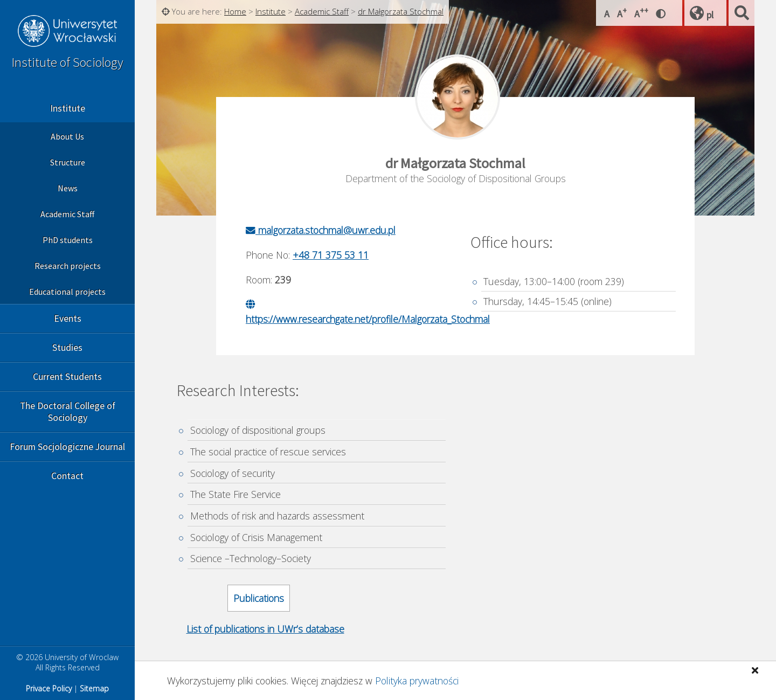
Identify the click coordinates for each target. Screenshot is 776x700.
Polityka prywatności (417, 681)
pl (710, 15)
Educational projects (67, 292)
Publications (259, 598)
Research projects (68, 266)
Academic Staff (67, 214)
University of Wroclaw (67, 32)
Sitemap (94, 688)
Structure (68, 162)
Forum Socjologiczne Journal (67, 447)
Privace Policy (49, 688)
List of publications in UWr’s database (265, 629)
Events (68, 318)
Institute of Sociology (67, 62)
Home (235, 11)
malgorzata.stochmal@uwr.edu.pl (321, 230)
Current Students (67, 377)
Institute (68, 108)
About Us (67, 136)
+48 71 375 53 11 (331, 255)
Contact (67, 476)
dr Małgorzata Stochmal (401, 11)
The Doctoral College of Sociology (68, 412)
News (68, 188)
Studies (67, 348)
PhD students (68, 240)
